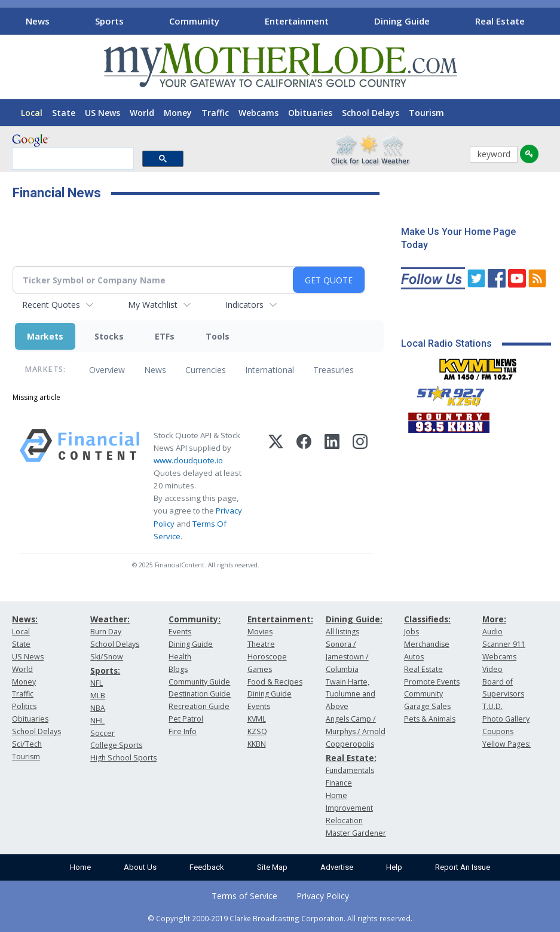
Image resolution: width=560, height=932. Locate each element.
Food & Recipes (275, 682)
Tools (218, 336)
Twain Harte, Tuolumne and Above (351, 694)
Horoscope (267, 657)
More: (494, 619)
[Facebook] (304, 486)
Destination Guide (200, 694)
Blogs (178, 669)
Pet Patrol (186, 719)
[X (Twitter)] (276, 486)
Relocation (344, 821)
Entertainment (297, 21)
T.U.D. (492, 706)
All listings (342, 632)
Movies (260, 632)
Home (80, 867)
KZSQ (257, 731)
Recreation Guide (199, 706)
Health (180, 657)
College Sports (116, 745)
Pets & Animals (430, 719)
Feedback (207, 867)
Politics (24, 706)
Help (394, 867)
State (64, 113)
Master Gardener (356, 833)
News (38, 21)
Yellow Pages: (507, 744)
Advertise (337, 867)
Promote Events (432, 682)
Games (260, 669)
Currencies (206, 370)
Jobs (411, 632)
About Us (140, 867)
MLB (98, 696)
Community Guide (199, 682)
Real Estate (500, 21)
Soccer (102, 733)
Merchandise (427, 644)
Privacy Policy (323, 896)
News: (25, 619)
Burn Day (106, 632)
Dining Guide (402, 21)
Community (194, 21)
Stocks (109, 336)
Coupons (498, 731)
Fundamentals (350, 770)
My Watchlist (153, 305)
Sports (109, 21)
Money (178, 113)
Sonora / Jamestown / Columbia (347, 657)
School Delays (371, 113)
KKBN (257, 744)
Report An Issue (463, 867)
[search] (72, 159)
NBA (98, 708)
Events (180, 632)
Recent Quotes (51, 305)
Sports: (105, 670)
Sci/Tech (27, 744)
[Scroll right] (549, 19)
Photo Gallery (506, 719)
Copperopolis (350, 744)
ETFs (165, 336)
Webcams (258, 113)
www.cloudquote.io (188, 460)
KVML (257, 719)
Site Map (272, 867)
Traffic (215, 113)
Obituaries (310, 113)
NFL (97, 683)
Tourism (426, 113)
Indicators (244, 305)
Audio (492, 632)
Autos (414, 657)
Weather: (110, 619)
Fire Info (183, 731)
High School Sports (123, 758)
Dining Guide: (354, 619)
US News (102, 113)
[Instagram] (360, 486)
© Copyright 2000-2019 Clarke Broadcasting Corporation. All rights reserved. (280, 918)
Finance (339, 783)
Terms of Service (244, 896)
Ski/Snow (107, 657)
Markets (45, 336)
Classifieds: (427, 619)
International (270, 370)
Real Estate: (351, 758)
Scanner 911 (504, 644)
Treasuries (333, 370)
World (142, 113)
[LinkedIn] (332, 486)
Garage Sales (427, 706)
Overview (107, 370)
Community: (195, 619)
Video (492, 669)
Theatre (261, 644)
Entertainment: (280, 619)
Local (32, 113)
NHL (97, 721)
